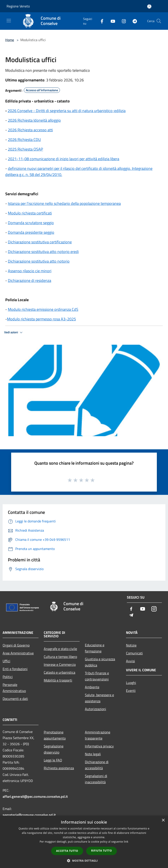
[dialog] (84, 842)
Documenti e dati (15, 699)
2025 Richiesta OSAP (25, 149)
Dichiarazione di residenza (30, 280)
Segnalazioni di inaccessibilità (96, 779)
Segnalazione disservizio (54, 749)
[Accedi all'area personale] (149, 6)
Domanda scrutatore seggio (31, 223)
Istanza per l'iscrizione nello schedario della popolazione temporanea (64, 203)
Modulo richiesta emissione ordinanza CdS (43, 309)
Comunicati (134, 653)
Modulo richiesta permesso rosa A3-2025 (41, 319)
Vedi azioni (14, 332)
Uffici (6, 661)
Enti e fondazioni (15, 669)
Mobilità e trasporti (58, 680)
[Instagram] (122, 21)
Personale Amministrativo (14, 688)
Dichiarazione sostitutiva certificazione (40, 242)
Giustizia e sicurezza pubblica (100, 662)
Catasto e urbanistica (59, 672)
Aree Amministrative (18, 653)
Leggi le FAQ (53, 760)
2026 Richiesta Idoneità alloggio (34, 120)
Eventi (131, 691)
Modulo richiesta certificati (30, 213)
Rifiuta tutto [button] (102, 851)
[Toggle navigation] (9, 21)
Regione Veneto (18, 6)
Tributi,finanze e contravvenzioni (97, 676)
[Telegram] (133, 21)
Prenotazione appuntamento (55, 735)
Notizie (131, 645)
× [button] (163, 820)
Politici (8, 677)
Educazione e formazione (95, 648)
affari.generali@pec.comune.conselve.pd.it (35, 796)
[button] (84, 861)
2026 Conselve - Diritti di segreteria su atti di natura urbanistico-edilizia (67, 111)
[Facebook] (100, 21)
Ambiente (92, 687)
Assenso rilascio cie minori (30, 271)
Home (10, 40)
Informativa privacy (99, 746)
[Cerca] (159, 21)
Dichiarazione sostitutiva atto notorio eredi (43, 252)
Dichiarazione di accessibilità (97, 765)
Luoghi (131, 683)
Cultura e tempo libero (60, 657)
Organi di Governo (16, 645)
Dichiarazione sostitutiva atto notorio (39, 261)
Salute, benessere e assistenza (99, 698)
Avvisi (130, 661)
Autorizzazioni (95, 709)
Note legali (93, 754)
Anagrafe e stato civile (60, 649)
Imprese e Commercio (60, 664)
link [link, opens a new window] (126, 842)
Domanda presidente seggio (31, 232)
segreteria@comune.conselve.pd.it (29, 815)
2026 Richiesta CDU (24, 140)
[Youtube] (111, 21)
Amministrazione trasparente (98, 735)
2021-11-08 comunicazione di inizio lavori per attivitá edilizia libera (64, 159)
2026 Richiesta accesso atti (30, 130)
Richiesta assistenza (59, 768)
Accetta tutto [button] (67, 851)
